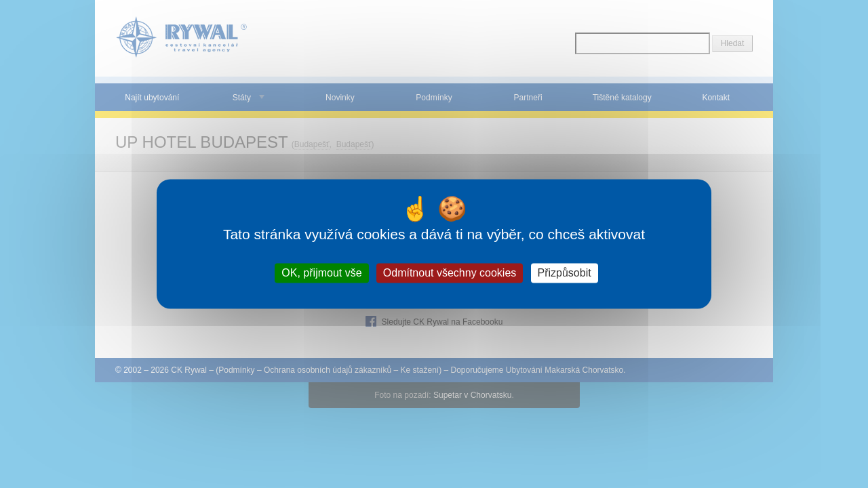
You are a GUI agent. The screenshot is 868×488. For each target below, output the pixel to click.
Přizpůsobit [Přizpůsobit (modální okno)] (565, 273)
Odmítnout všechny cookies (450, 273)
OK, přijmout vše (321, 273)
